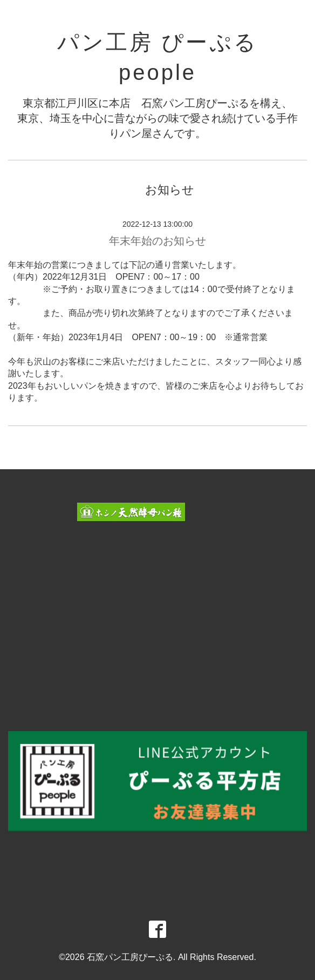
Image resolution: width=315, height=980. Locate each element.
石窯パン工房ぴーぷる (130, 957)
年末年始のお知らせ (157, 241)
